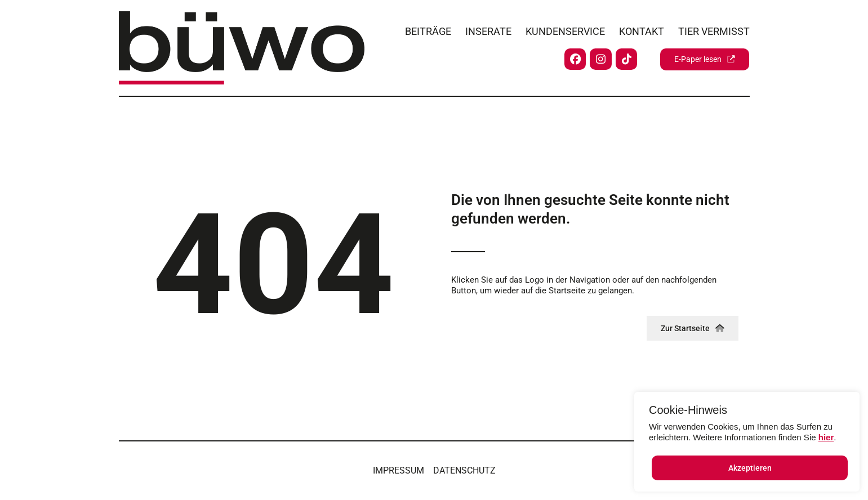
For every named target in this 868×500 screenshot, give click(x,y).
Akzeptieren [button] (750, 468)
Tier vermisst (714, 29)
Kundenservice (565, 29)
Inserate (488, 29)
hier (826, 437)
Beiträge (428, 29)
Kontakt (642, 29)
